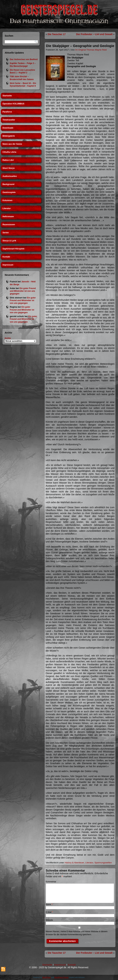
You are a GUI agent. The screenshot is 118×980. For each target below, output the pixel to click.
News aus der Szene (12, 144)
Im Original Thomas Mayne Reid (91, 50)
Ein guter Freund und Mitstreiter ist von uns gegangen (23, 291)
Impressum (8, 265)
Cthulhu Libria (9, 152)
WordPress (46, 977)
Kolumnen (8, 200)
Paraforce (7, 112)
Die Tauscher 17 (57, 34)
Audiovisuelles (10, 176)
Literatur (7, 208)
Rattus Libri (8, 160)
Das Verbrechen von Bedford (24, 59)
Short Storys (9, 168)
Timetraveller (9, 120)
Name (49, 904)
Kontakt (6, 257)
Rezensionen (9, 225)
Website (49, 920)
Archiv (8, 338)
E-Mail (49, 912)
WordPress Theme (61, 977)
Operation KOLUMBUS (13, 104)
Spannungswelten (103, 863)
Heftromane (8, 217)
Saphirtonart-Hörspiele (13, 249)
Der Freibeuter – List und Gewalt (94, 34)
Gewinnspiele (9, 192)
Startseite (7, 96)
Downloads (8, 128)
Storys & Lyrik (9, 241)
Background (8, 184)
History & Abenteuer (74, 863)
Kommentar (51, 882)
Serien (6, 233)
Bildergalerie (9, 136)
